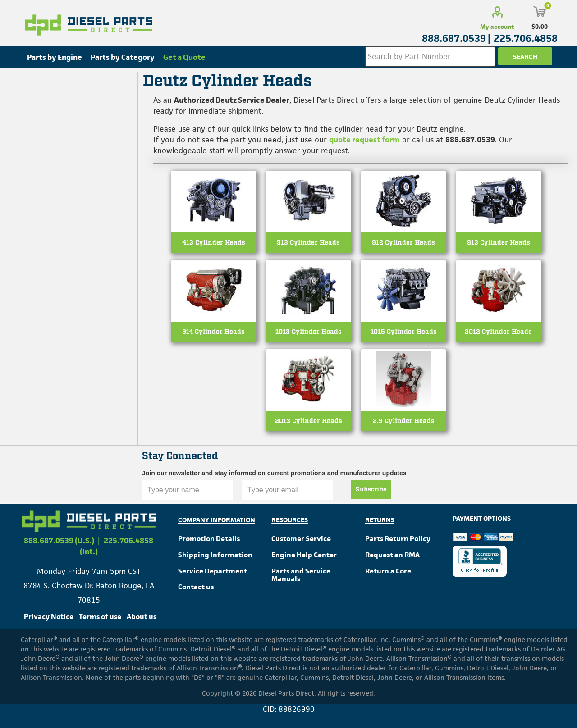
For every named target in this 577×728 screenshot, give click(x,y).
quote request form (364, 140)
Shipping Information (215, 555)
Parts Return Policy (398, 539)
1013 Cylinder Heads (309, 332)
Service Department (213, 571)
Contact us (196, 587)
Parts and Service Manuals (301, 575)
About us (142, 617)
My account (497, 27)
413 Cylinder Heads (214, 243)
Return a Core (388, 571)
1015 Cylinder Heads (404, 332)
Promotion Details (209, 539)
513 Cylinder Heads (308, 243)
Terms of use (100, 617)
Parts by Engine (55, 57)
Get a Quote (184, 57)
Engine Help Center (304, 555)
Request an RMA (392, 555)
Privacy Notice (49, 617)
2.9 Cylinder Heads (404, 421)
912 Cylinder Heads (403, 243)
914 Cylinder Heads (213, 332)
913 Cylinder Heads (499, 243)
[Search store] (430, 57)
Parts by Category (123, 57)
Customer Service (301, 539)
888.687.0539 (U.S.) (59, 541)
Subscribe (371, 490)
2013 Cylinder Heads (309, 421)
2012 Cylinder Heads (498, 332)
